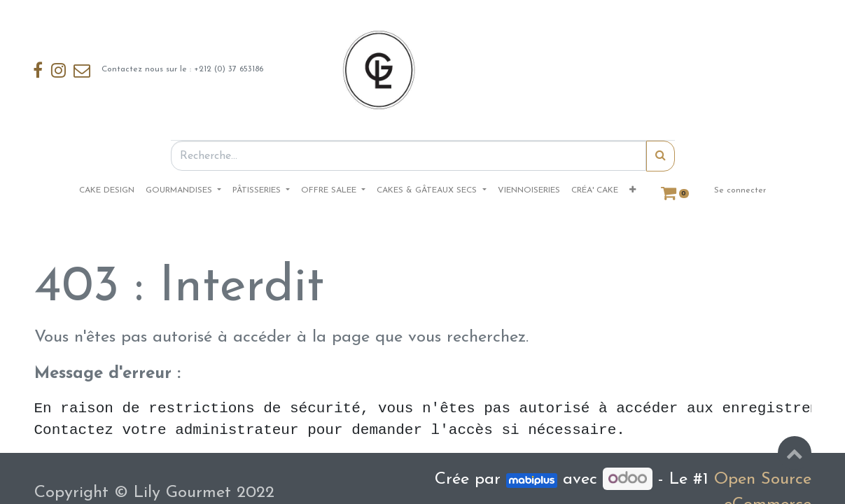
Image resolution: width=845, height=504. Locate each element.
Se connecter (740, 190)
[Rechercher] (661, 156)
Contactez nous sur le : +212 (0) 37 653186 (155, 70)
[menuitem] (107, 190)
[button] (633, 190)
